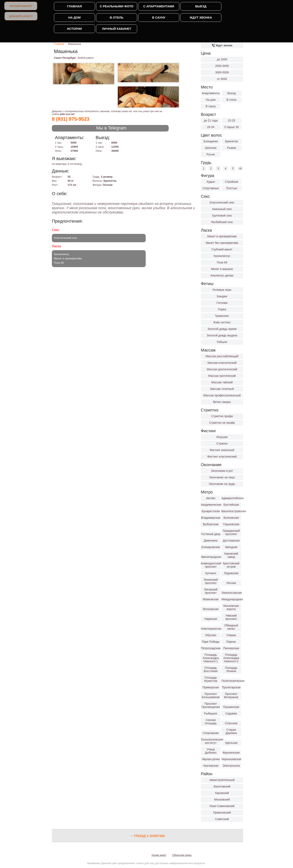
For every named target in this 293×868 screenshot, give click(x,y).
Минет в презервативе (222, 236)
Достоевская (231, 541)
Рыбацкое (211, 713)
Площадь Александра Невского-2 (231, 658)
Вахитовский (222, 786)
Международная (231, 599)
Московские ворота (231, 607)
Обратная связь (182, 855)
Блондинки (211, 141)
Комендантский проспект (211, 565)
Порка (222, 309)
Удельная (231, 743)
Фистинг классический (222, 457)
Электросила (231, 766)
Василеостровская (231, 511)
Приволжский (222, 813)
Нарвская (211, 619)
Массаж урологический (222, 369)
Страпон (222, 443)
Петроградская (211, 648)
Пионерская (231, 648)
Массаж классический (222, 363)
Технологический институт (211, 741)
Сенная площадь (211, 722)
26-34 (211, 127)
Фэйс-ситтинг (222, 322)
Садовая (231, 713)
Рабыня (222, 342)
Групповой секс (222, 216)
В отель (116, 17)
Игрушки (222, 437)
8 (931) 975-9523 (71, 119)
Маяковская (211, 599)
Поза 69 (222, 262)
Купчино (211, 573)
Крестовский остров (231, 565)
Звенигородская (211, 557)
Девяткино (211, 541)
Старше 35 (232, 127)
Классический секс (222, 202)
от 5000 (222, 79)
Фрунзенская (231, 753)
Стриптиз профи (222, 416)
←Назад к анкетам (148, 836)
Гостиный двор (211, 534)
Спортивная (211, 733)
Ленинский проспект (211, 581)
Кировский (222, 793)
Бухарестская (211, 511)
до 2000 (222, 59)
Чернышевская (231, 759)
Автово (211, 498)
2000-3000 (222, 66)
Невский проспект (231, 617)
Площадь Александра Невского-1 (211, 658)
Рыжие (232, 148)
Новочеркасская (211, 629)
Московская (211, 609)
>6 (240, 168)
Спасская (231, 723)
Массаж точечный (222, 389)
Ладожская (231, 573)
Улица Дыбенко (211, 751)
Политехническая (231, 681)
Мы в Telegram (111, 128)
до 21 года (211, 121)
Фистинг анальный (222, 450)
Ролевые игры (222, 290)
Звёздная (231, 547)
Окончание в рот (222, 471)
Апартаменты (211, 93)
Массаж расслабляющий (222, 356)
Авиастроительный (222, 780)
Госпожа (222, 303)
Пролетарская (231, 687)
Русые (211, 154)
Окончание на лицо (222, 477)
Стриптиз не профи (222, 423)
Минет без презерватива (222, 243)
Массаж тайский (222, 382)
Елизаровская (211, 547)
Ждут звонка (201, 17)
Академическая (211, 505)
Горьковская (231, 524)
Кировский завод (231, 555)
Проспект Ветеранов (231, 696)
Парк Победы (211, 642)
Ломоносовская (231, 593)
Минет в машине (222, 269)
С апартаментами (159, 6)
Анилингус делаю (222, 275)
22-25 (232, 121)
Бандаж (222, 296)
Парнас (231, 642)
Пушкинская (231, 707)
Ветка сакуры (222, 402)
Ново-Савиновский (222, 806)
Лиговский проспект (211, 591)
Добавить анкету (21, 16)
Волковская (231, 518)
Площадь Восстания (211, 669)
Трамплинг (222, 316)
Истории (74, 29)
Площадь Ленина (231, 669)
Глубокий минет (222, 249)
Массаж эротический (222, 376)
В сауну (159, 17)
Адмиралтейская (231, 498)
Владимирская (211, 518)
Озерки (231, 635)
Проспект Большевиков (211, 696)
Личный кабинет (21, 6)
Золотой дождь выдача (222, 335)
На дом (75, 17)
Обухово (211, 635)
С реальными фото (116, 6)
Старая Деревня (231, 731)
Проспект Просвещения (211, 705)
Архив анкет (159, 855)
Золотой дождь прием (222, 329)
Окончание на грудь (222, 484)
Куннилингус (222, 256)
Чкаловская (211, 766)
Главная (75, 6)
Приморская (211, 687)
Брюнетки (232, 141)
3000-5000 (222, 72)
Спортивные (211, 188)
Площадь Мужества (211, 679)
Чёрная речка (211, 759)
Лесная (231, 583)
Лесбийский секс (222, 222)
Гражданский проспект (231, 532)
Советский (222, 819)
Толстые (232, 188)
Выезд (201, 6)
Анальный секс (222, 209)
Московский (222, 799)
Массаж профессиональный (222, 395)
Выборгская (211, 524)
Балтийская (231, 505)
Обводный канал (231, 627)
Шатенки (211, 148)
